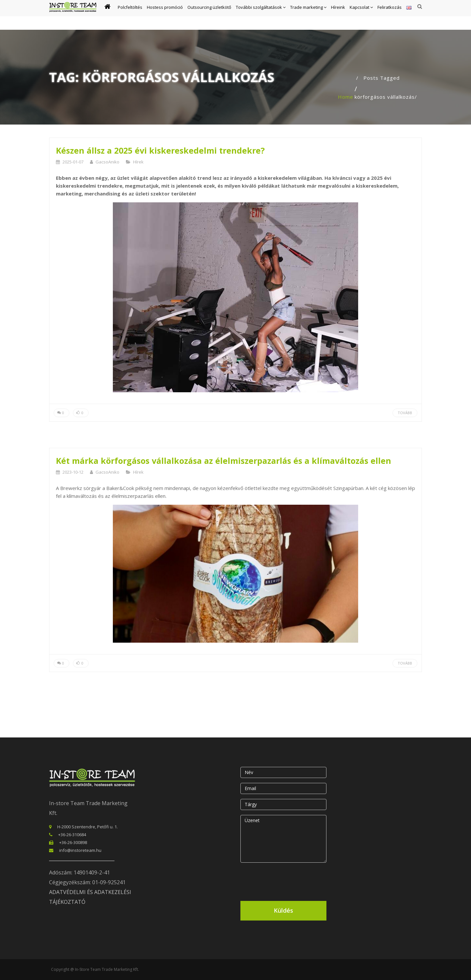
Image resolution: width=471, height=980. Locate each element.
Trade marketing (308, 15)
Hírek (138, 162)
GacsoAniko (107, 162)
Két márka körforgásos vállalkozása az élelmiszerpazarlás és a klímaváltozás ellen (224, 461)
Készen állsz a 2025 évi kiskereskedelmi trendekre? (160, 150)
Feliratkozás (390, 15)
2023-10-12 (73, 472)
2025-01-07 (73, 162)
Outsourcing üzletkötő (209, 15)
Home (346, 97)
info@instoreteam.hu (80, 850)
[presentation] (290, 880)
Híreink (338, 15)
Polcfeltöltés (130, 15)
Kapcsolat (361, 15)
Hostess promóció (165, 15)
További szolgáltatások (261, 15)
